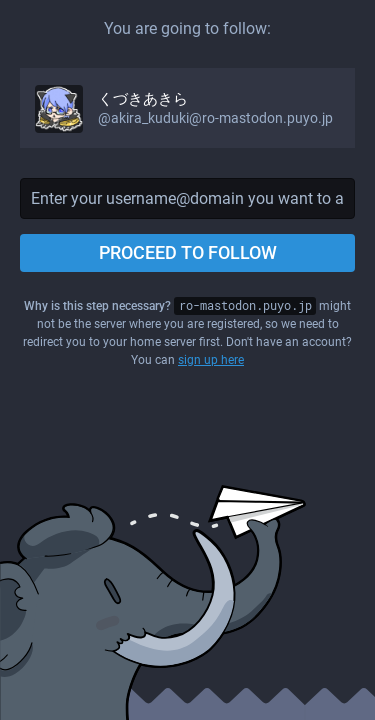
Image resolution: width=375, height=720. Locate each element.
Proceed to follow (188, 252)
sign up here (211, 360)
